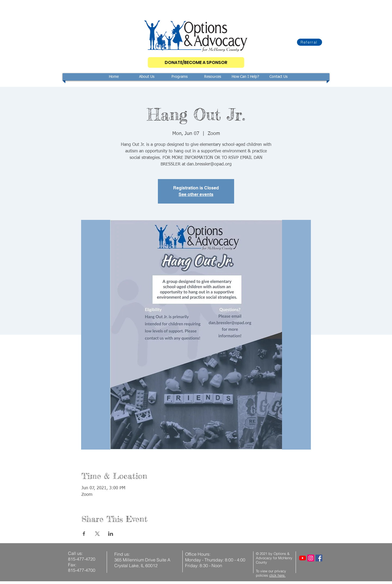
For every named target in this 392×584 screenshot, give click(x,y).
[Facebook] (319, 558)
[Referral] (310, 42)
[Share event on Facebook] (84, 534)
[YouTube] (303, 558)
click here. (277, 575)
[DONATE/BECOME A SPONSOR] (196, 62)
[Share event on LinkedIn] (111, 534)
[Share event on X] (97, 534)
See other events (196, 194)
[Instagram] (311, 558)
